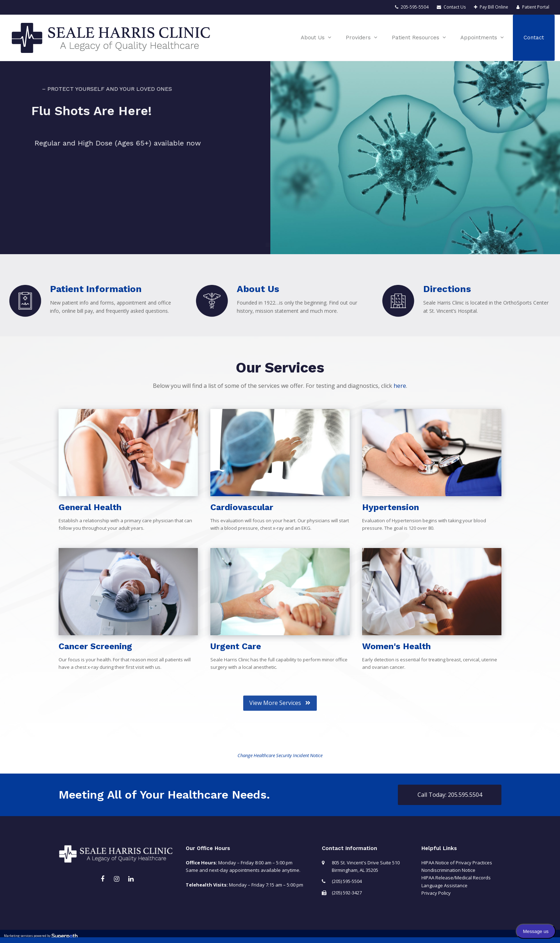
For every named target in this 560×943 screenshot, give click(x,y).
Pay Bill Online (494, 7)
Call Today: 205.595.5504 (450, 795)
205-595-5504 (415, 7)
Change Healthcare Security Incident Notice (280, 755)
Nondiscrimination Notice (448, 870)
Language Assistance (444, 885)
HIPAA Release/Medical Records (456, 878)
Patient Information (96, 289)
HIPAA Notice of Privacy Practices (457, 863)
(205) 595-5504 (347, 881)
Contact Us (455, 7)
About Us (258, 289)
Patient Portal (536, 7)
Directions (447, 289)
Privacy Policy (436, 893)
